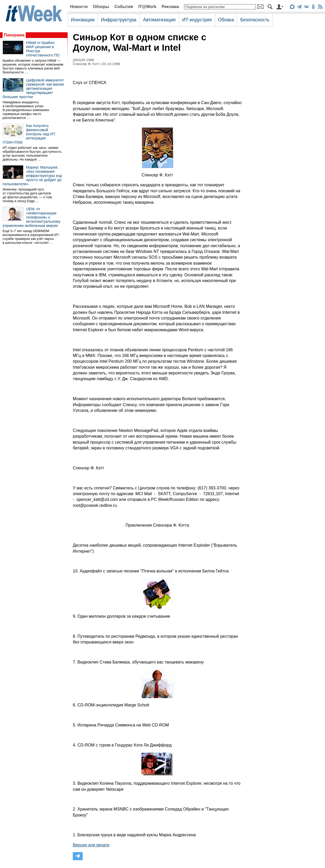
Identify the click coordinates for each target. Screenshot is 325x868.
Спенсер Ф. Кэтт (86, 64)
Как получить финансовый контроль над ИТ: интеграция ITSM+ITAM (29, 134)
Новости (79, 7)
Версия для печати (91, 845)
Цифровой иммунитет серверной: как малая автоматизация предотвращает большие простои (33, 88)
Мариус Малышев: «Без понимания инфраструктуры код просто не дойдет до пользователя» (32, 176)
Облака (226, 20)
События (124, 7)
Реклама (170, 7)
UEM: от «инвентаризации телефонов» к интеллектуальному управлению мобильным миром (31, 217)
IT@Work (147, 7)
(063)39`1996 (83, 60)
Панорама (14, 35)
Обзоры (101, 7)
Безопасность (255, 20)
